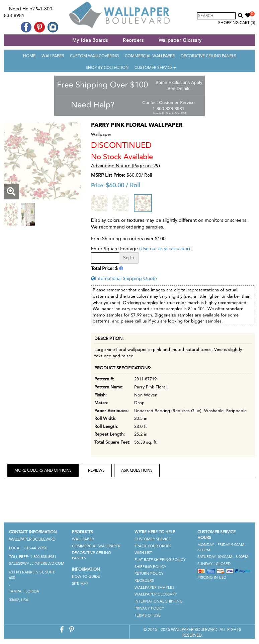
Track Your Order (153, 546)
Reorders (133, 40)
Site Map (80, 584)
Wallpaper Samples (154, 588)
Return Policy (149, 574)
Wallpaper (53, 56)
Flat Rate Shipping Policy (160, 560)
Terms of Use (148, 615)
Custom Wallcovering (94, 56)
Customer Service (155, 68)
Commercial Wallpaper (150, 56)
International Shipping (159, 601)
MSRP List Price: (108, 175)
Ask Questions (137, 470)
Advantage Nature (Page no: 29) (125, 166)
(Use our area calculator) (165, 249)
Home (29, 56)
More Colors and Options (43, 470)
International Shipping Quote (124, 279)
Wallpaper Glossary (180, 40)
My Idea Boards (90, 40)
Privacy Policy (149, 608)
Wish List (143, 553)
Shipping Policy (150, 567)
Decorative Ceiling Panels (208, 56)
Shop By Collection (107, 68)
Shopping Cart (237, 23)
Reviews (96, 470)
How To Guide (86, 577)
